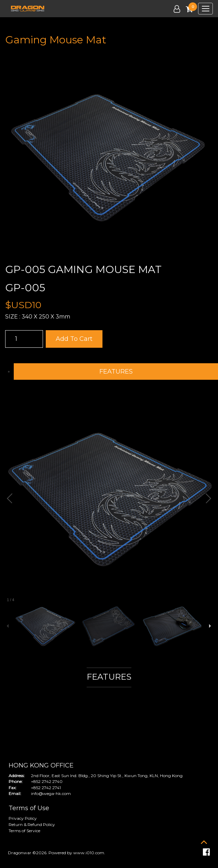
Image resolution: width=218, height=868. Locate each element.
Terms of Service (24, 831)
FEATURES (116, 372)
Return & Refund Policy (32, 824)
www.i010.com (89, 853)
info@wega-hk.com (51, 793)
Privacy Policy (23, 818)
